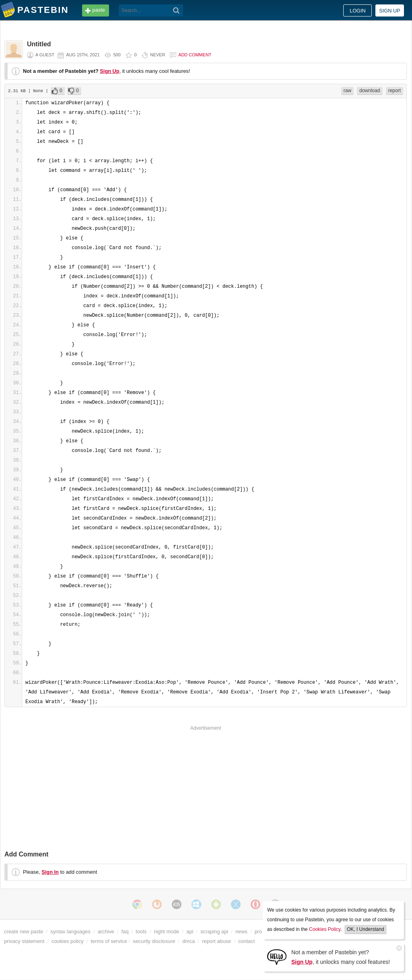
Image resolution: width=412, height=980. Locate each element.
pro (259, 932)
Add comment (195, 55)
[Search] (176, 10)
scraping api (214, 932)
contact (246, 941)
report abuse (216, 941)
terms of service (109, 941)
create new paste (24, 932)
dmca (188, 941)
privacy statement (24, 941)
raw (347, 91)
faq (125, 932)
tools (141, 932)
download (370, 91)
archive (106, 932)
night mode (166, 932)
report (394, 91)
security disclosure (154, 941)
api (190, 932)
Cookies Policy (325, 929)
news (241, 932)
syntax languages (70, 932)
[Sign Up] (277, 956)
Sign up (390, 11)
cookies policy (68, 941)
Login (358, 11)
